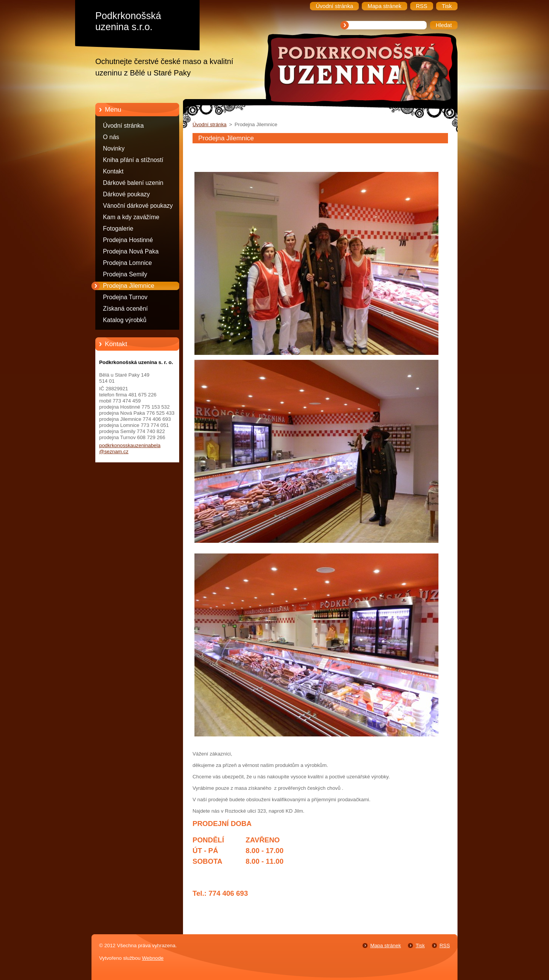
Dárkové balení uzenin (133, 183)
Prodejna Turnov (125, 297)
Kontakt (113, 171)
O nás (111, 137)
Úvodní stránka (123, 126)
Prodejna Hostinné (128, 240)
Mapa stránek (385, 946)
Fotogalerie (118, 229)
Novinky (114, 148)
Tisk (420, 946)
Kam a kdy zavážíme (131, 217)
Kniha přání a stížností (133, 160)
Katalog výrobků (125, 320)
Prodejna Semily (125, 274)
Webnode (153, 958)
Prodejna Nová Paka (131, 251)
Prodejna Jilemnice (129, 286)
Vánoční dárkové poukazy (138, 206)
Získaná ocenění (125, 309)
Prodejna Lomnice (127, 263)
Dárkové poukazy (126, 194)
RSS (445, 946)
